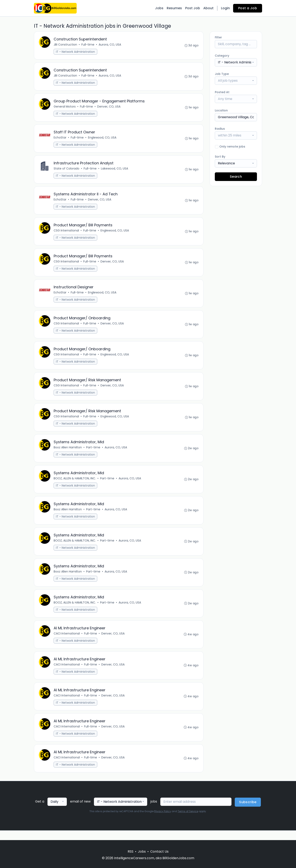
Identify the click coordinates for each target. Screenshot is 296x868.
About (208, 8)
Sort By (220, 157)
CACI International (67, 641)
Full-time (88, 45)
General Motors (65, 108)
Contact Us (159, 851)
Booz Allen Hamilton (68, 453)
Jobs (159, 8)
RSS (131, 851)
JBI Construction (66, 45)
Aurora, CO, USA (110, 45)
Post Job (193, 8)
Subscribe (248, 812)
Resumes (174, 8)
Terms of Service (188, 821)
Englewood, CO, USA (102, 139)
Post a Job (248, 8)
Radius (220, 129)
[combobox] (236, 62)
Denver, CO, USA (109, 108)
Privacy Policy (163, 821)
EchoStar (60, 139)
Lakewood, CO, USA (115, 170)
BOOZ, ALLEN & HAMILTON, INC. (75, 484)
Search (236, 177)
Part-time (93, 453)
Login (225, 8)
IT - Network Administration (76, 52)
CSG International (66, 233)
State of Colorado (67, 170)
